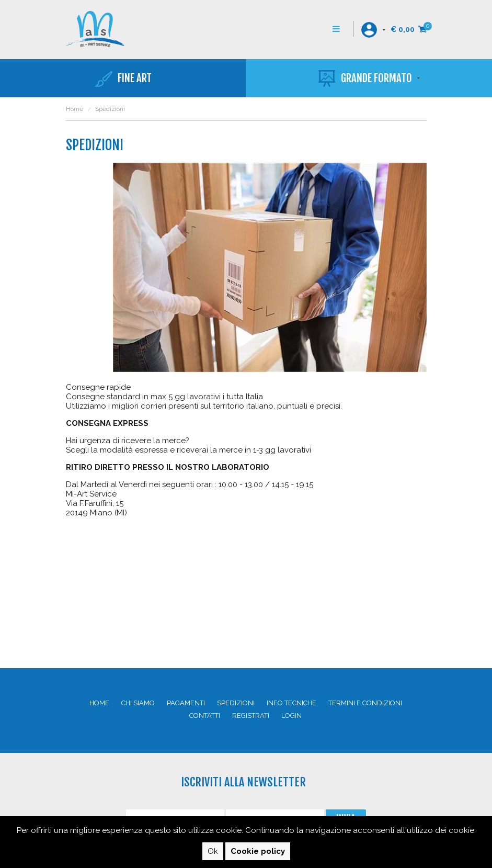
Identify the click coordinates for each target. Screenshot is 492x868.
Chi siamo (138, 703)
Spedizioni (236, 703)
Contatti (205, 715)
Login (291, 715)
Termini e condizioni (365, 703)
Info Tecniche (291, 703)
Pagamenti (186, 703)
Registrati (251, 715)
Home (75, 109)
